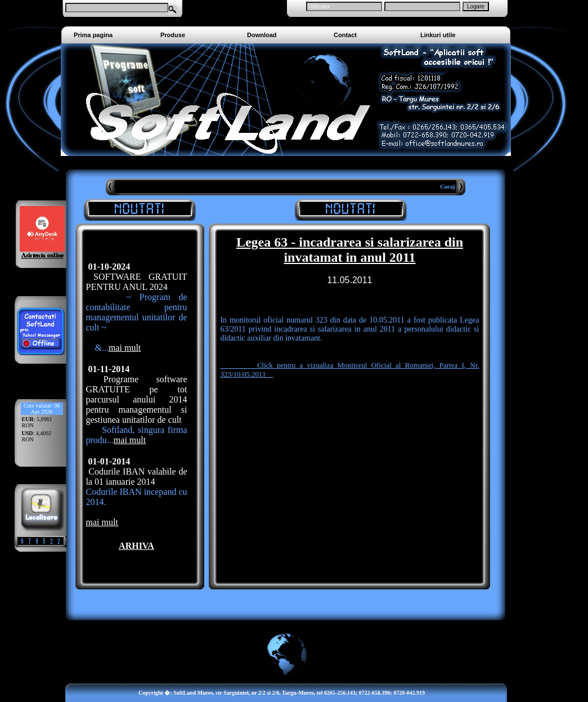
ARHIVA (136, 546)
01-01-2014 (108, 461)
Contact (345, 35)
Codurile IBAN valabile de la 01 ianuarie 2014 (137, 477)
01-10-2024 (108, 267)
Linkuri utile (438, 35)
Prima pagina (93, 35)
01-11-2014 (108, 369)
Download (262, 35)
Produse (173, 35)
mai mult (125, 348)
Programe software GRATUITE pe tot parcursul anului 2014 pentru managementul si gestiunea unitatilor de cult (137, 399)
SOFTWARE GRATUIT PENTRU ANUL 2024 (137, 282)
